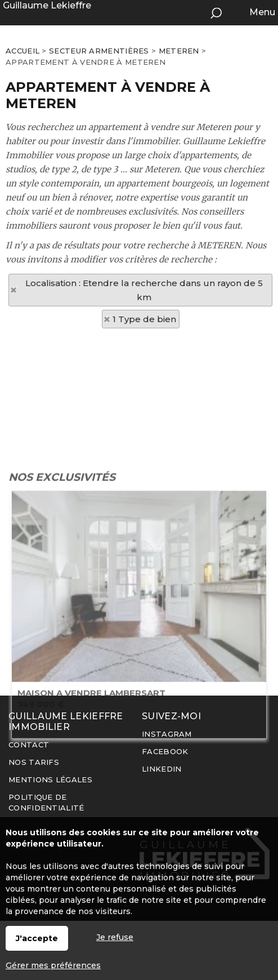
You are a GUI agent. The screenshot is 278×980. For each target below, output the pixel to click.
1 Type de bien (144, 319)
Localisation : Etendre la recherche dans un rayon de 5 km (144, 290)
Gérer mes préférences (53, 965)
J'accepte (37, 938)
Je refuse (115, 937)
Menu (261, 12)
